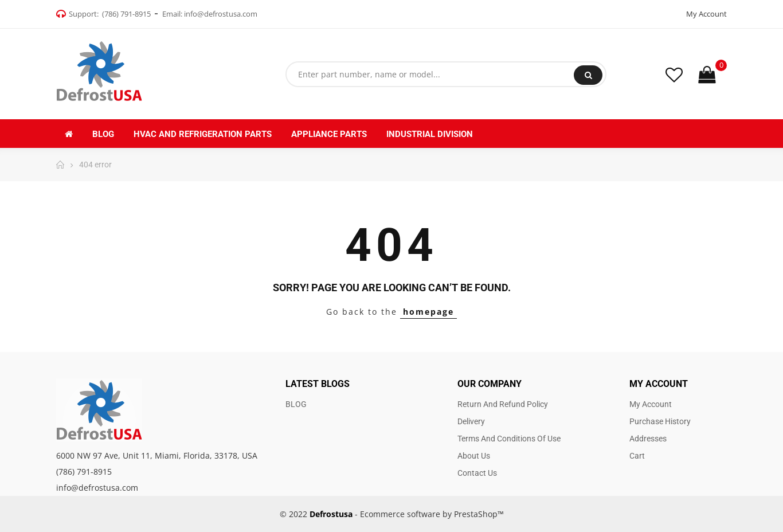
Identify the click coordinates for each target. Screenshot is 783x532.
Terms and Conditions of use (509, 439)
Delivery (471, 421)
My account (651, 404)
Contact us (477, 473)
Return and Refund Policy (503, 404)
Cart (637, 456)
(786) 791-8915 (126, 14)
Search (588, 75)
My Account (706, 14)
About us (474, 456)
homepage (428, 312)
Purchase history (660, 421)
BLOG (296, 404)
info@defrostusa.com (221, 14)
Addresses (648, 439)
